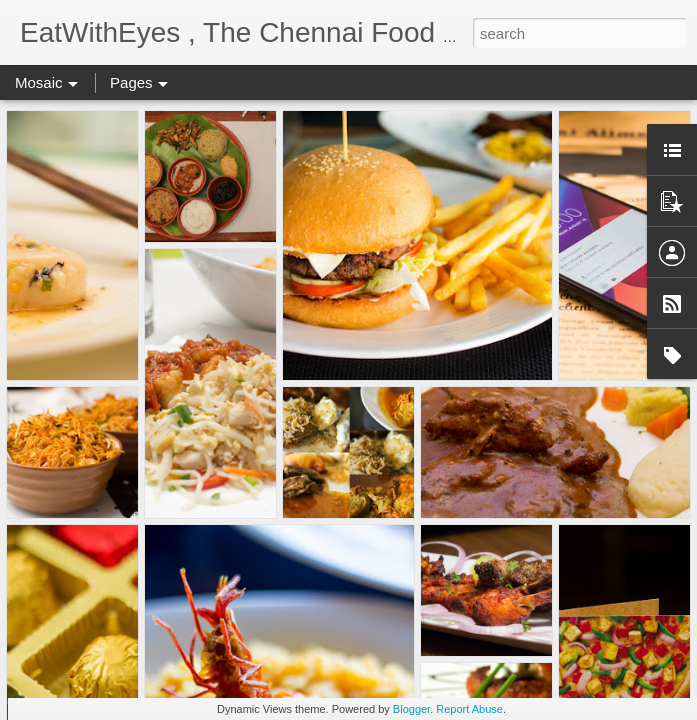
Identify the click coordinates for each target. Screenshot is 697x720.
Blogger (411, 709)
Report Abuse (469, 709)
